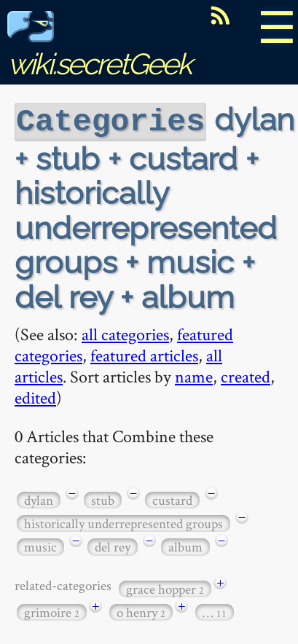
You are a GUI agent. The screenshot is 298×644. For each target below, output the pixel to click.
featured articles (144, 354)
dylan (39, 499)
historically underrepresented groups (123, 522)
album (185, 545)
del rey (113, 545)
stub (103, 499)
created (246, 375)
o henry (141, 611)
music (40, 545)
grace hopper (165, 588)
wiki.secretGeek (99, 48)
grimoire (52, 611)
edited (35, 396)
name (194, 375)
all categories (125, 333)
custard (172, 499)
